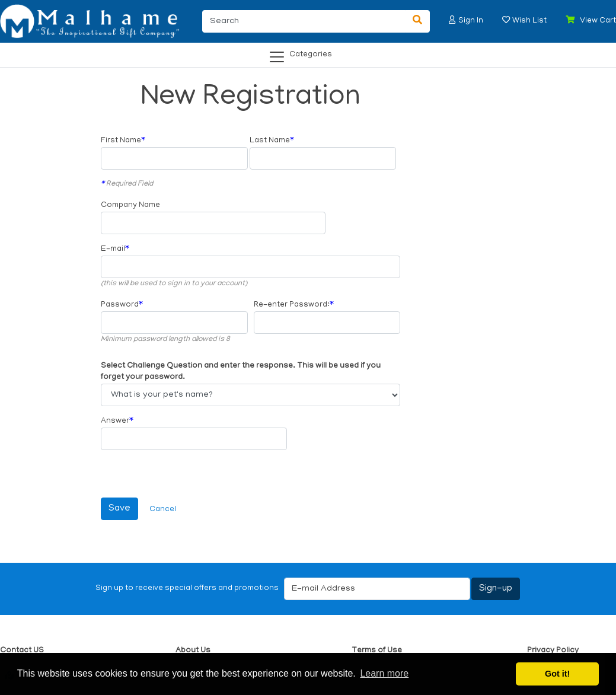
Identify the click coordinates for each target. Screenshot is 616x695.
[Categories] (305, 53)
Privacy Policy (553, 651)
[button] (452, 20)
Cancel (163, 510)
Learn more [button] (384, 673)
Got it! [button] (557, 674)
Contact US (22, 651)
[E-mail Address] (377, 589)
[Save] (119, 509)
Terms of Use (377, 651)
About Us (193, 651)
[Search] (304, 21)
